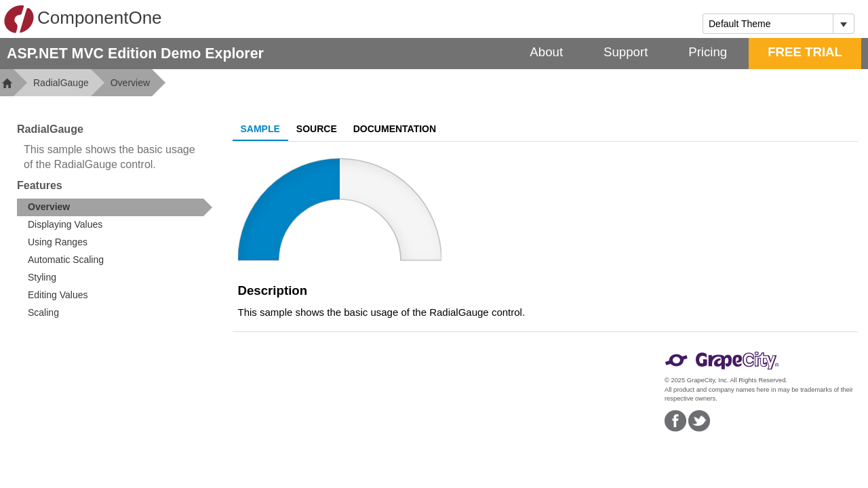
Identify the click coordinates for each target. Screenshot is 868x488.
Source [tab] (317, 129)
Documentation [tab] (395, 129)
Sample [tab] (260, 129)
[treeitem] (115, 207)
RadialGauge (61, 83)
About (546, 52)
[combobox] (768, 24)
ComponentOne (83, 19)
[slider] (340, 209)
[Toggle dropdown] (843, 24)
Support (626, 52)
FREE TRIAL (805, 52)
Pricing (708, 52)
